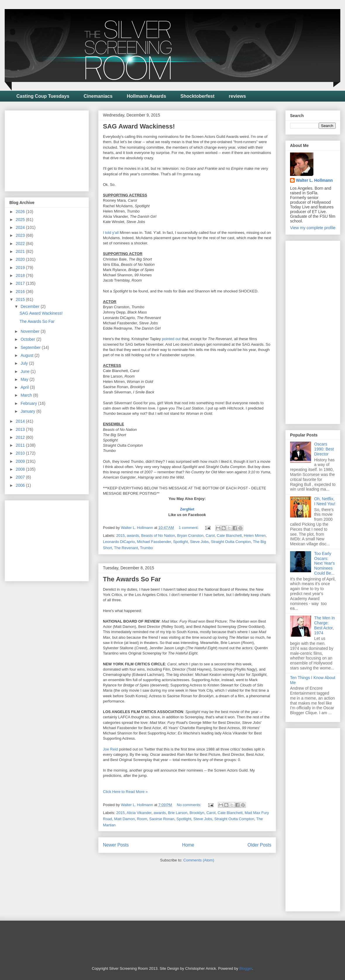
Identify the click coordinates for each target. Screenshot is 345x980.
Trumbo (146, 548)
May (25, 379)
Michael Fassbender (154, 542)
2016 (21, 292)
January (28, 411)
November (30, 331)
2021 (21, 251)
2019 (21, 268)
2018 (21, 275)
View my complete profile (313, 228)
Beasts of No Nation (158, 536)
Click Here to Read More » (125, 792)
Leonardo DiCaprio (119, 542)
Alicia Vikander (139, 813)
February (29, 403)
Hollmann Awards (146, 96)
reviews (238, 96)
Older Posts (259, 845)
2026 (21, 212)
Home (188, 845)
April (25, 387)
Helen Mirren (255, 536)
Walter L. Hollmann (314, 180)
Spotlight (181, 542)
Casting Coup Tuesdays (43, 96)
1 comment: (189, 528)
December (30, 306)
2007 (21, 477)
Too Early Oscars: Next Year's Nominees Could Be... (325, 563)
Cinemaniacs (98, 96)
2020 (21, 259)
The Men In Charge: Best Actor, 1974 (325, 625)
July (25, 363)
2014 (21, 421)
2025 (21, 220)
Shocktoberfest (197, 96)
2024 (21, 227)
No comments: (190, 805)
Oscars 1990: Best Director (324, 449)
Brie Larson (177, 813)
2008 (21, 469)
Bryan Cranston (190, 536)
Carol (210, 536)
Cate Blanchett (229, 536)
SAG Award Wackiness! (139, 126)
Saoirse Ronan (162, 819)
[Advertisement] (53, 149)
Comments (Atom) (199, 860)
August (27, 355)
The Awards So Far (132, 579)
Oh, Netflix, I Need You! (325, 501)
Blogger (246, 968)
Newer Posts (116, 845)
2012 (21, 437)
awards (133, 536)
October (28, 339)
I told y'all (111, 233)
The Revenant (126, 548)
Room (142, 819)
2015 (121, 536)
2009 (21, 461)
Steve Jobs (199, 542)
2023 (21, 235)
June (25, 371)
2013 (21, 429)
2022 (21, 244)
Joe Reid (110, 749)
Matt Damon (124, 819)
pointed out (171, 339)
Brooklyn (197, 813)
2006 (21, 485)
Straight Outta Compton (231, 542)
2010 (21, 453)
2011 (21, 445)
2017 (21, 283)
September (31, 347)
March (27, 395)
